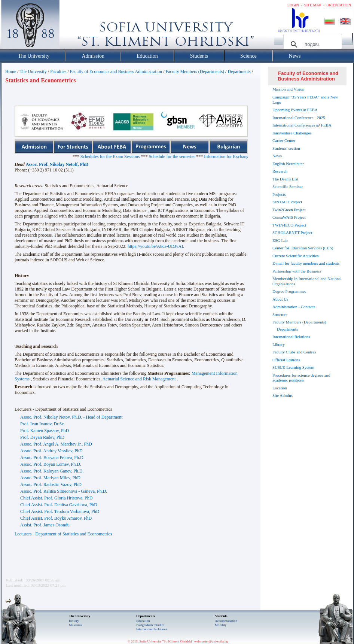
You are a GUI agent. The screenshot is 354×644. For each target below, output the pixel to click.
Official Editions (286, 360)
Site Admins (283, 395)
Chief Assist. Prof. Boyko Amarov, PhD (56, 518)
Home (11, 72)
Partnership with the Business (297, 271)
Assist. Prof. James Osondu (45, 525)
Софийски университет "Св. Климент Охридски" (73, 26)
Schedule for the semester (193, 157)
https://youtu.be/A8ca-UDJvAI (155, 246)
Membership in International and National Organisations (307, 281)
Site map (313, 5)
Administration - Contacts (294, 307)
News (277, 156)
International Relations (291, 337)
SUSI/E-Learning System (293, 367)
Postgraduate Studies (150, 625)
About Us (280, 299)
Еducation (143, 621)
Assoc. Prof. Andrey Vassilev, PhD (51, 451)
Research (280, 171)
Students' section (286, 148)
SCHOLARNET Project (292, 233)
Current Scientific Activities (295, 256)
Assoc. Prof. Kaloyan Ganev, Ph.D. (52, 471)
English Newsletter (288, 164)
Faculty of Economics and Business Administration (116, 72)
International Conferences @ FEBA (302, 125)
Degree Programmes (289, 291)
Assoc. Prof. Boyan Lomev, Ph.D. (51, 464)
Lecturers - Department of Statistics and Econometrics (63, 534)
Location (280, 388)
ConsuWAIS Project (289, 217)
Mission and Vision (288, 89)
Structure (280, 315)
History (74, 621)
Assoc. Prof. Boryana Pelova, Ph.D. (52, 458)
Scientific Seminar (288, 186)
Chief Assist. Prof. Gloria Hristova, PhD (56, 498)
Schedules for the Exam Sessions (131, 157)
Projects (279, 194)
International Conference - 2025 (299, 118)
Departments (239, 72)
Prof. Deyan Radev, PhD (42, 437)
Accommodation (226, 621)
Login (293, 5)
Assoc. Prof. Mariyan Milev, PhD (50, 478)
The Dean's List (285, 179)
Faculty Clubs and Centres (294, 352)
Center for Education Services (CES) (303, 248)
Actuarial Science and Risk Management (139, 379)
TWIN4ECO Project (289, 225)
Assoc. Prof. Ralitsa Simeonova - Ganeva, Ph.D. (64, 491)
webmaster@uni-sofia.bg (211, 641)
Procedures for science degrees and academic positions (301, 378)
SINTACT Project (287, 202)
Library (279, 344)
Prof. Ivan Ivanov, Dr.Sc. (43, 424)
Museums (75, 625)
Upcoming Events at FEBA (295, 110)
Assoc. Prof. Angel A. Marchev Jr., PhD (56, 444)
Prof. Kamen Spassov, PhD (45, 431)
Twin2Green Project (289, 210)
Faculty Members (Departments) (195, 72)
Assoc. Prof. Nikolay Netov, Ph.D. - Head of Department (71, 417)
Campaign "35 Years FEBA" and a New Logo (305, 100)
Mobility (221, 625)
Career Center (284, 140)
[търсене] (312, 45)
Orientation (339, 5)
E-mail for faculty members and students (306, 263)
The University (33, 72)
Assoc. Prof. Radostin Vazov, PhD (51, 484)
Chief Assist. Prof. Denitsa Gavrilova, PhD (59, 505)
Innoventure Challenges (292, 133)
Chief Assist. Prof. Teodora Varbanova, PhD (60, 511)
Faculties (58, 72)
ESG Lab (280, 240)
